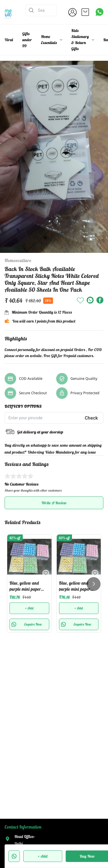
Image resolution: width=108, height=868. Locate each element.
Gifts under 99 (27, 40)
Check (91, 418)
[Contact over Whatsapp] (100, 12)
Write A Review (54, 503)
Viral (9, 40)
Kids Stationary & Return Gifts (80, 40)
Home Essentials (49, 40)
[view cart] (85, 12)
